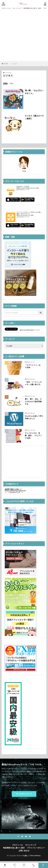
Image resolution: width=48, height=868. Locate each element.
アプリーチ (26, 190)
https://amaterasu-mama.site (15, 491)
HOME (6, 64)
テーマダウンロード (24, 794)
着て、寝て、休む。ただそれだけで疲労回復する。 (33, 401)
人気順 (11, 83)
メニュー (24, 865)
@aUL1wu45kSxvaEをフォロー (30, 330)
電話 (34, 865)
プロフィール (6, 8)
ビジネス (14, 64)
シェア (14, 865)
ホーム (5, 865)
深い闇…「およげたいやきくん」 (34, 92)
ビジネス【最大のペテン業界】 (34, 117)
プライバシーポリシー (36, 848)
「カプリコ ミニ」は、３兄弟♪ (33, 366)
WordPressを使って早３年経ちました (34, 417)
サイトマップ (17, 8)
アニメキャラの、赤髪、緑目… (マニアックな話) (33, 436)
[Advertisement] (24, 35)
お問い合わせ (24, 851)
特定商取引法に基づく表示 (32, 8)
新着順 (5, 83)
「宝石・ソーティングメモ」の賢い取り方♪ (33, 383)
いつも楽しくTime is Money (31, 856)
